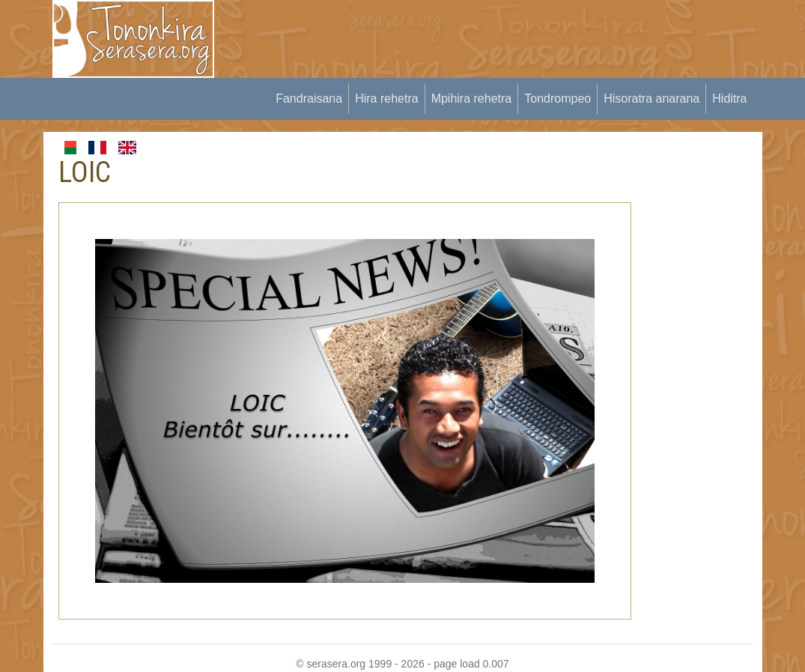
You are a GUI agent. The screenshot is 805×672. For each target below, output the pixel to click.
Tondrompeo (558, 99)
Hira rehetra (386, 99)
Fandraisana (309, 99)
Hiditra (729, 99)
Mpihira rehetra (472, 99)
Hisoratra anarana (651, 99)
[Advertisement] (505, 34)
